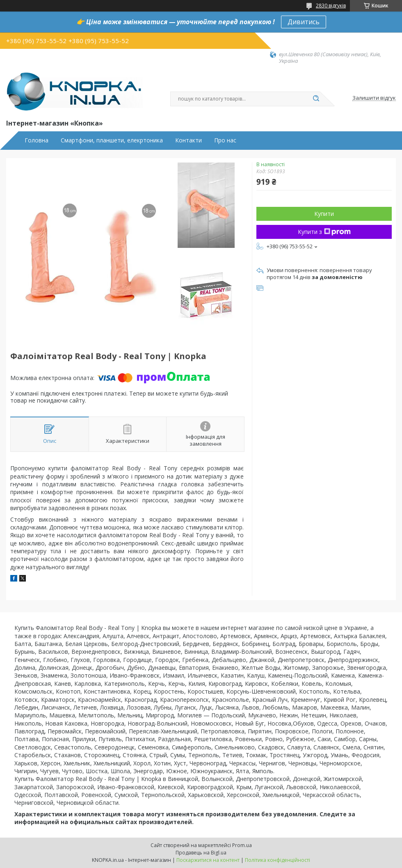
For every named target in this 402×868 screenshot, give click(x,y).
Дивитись (304, 22)
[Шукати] (316, 99)
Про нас (225, 140)
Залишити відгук (374, 98)
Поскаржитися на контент (208, 860)
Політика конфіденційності (278, 860)
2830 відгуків (331, 6)
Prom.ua (242, 845)
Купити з (324, 232)
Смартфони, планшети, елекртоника (112, 140)
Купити (324, 214)
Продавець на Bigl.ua (201, 853)
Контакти (188, 140)
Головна (37, 140)
